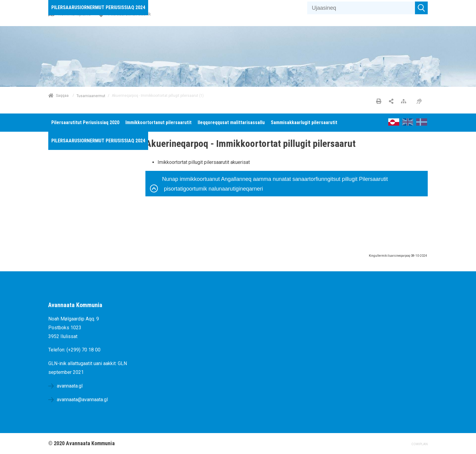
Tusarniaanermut (91, 96)
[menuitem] (98, 8)
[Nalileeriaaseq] (405, 102)
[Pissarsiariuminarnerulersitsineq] (421, 102)
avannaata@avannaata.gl (82, 400)
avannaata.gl (70, 386)
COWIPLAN (420, 444)
